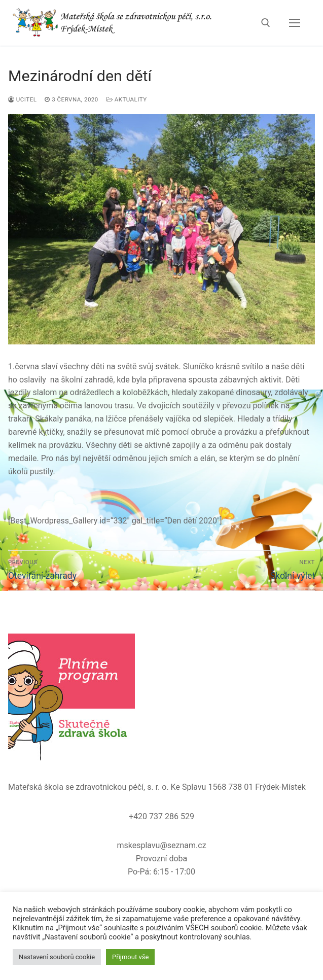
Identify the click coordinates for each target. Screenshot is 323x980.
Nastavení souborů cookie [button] (57, 957)
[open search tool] (266, 23)
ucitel (22, 99)
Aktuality (127, 99)
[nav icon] (295, 23)
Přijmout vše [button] (130, 957)
